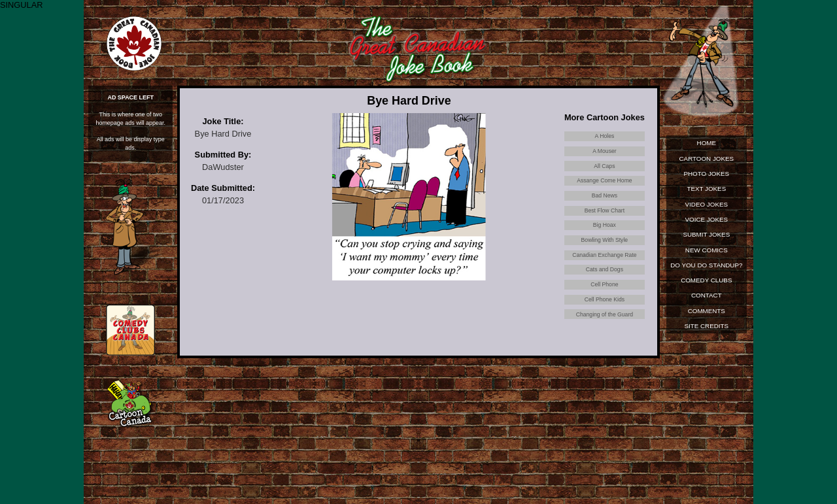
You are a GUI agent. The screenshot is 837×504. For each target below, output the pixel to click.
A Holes (605, 137)
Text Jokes (706, 191)
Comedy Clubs (706, 286)
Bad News (605, 207)
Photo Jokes (707, 175)
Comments (706, 318)
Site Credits (707, 334)
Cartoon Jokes (707, 159)
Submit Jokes (707, 238)
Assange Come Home (604, 189)
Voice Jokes (706, 223)
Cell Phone (604, 312)
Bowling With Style (605, 260)
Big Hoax (605, 242)
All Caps (604, 172)
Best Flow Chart (605, 225)
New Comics (706, 255)
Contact (707, 302)
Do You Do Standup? (706, 273)
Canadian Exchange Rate (605, 277)
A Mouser (605, 154)
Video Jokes (706, 207)
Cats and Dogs (605, 294)
